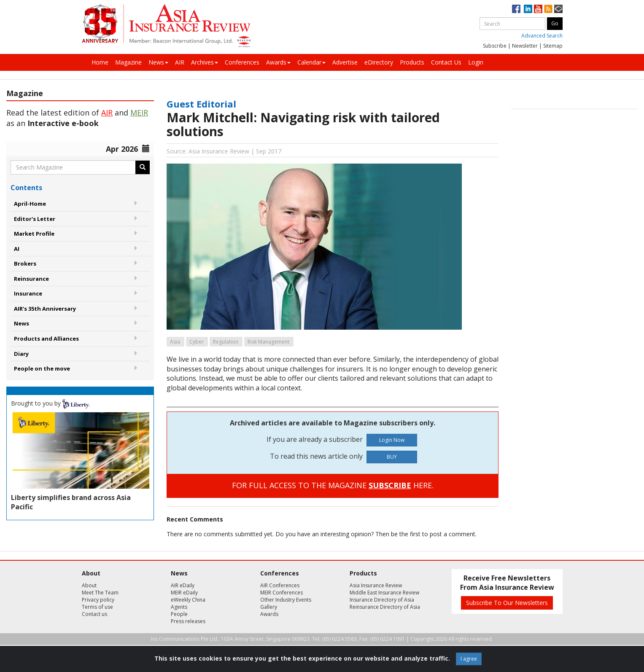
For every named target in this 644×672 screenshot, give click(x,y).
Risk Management (268, 342)
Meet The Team (100, 593)
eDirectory (379, 62)
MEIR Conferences (282, 593)
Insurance (28, 293)
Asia (175, 342)
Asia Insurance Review (376, 585)
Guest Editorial (201, 104)
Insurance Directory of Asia (382, 600)
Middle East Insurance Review (384, 593)
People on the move (42, 368)
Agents (179, 607)
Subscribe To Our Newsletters (507, 603)
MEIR (139, 113)
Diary (21, 354)
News (158, 62)
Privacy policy (98, 600)
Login (476, 62)
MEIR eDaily (184, 593)
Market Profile (34, 234)
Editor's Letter (35, 219)
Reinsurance (31, 279)
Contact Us (446, 62)
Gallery (269, 607)
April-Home (30, 204)
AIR (180, 62)
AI (17, 249)
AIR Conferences (280, 585)
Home (100, 62)
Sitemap (553, 46)
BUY (392, 457)
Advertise (345, 62)
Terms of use (97, 607)
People (179, 614)
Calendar (311, 62)
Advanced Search (542, 36)
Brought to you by (50, 403)
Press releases (188, 621)
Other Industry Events (286, 600)
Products (412, 62)
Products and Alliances (46, 339)
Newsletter (525, 46)
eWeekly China (188, 600)
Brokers (25, 263)
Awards (278, 62)
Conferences (242, 62)
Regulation (226, 342)
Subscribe (495, 46)
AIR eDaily (183, 585)
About (89, 585)
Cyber (197, 342)
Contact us (94, 614)
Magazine (128, 62)
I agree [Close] (469, 659)
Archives (205, 62)
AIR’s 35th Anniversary (45, 309)
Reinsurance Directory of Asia (385, 607)
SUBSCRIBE (390, 485)
